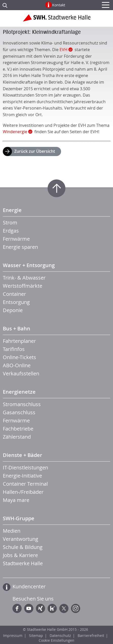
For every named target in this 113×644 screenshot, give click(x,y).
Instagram (76, 608)
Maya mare (16, 500)
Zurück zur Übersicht (35, 151)
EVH (63, 50)
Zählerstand (17, 437)
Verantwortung (20, 539)
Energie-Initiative (22, 476)
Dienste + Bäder (23, 455)
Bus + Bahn (17, 328)
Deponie (13, 310)
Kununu (52, 608)
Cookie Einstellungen (56, 640)
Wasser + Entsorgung (29, 265)
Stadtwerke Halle (23, 563)
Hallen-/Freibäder (23, 492)
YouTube (29, 608)
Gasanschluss (19, 412)
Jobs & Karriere (20, 555)
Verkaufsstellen (21, 373)
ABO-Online (17, 365)
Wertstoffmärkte (23, 286)
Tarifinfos (14, 349)
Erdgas (11, 231)
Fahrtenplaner (19, 341)
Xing (40, 608)
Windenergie (15, 132)
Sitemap (36, 635)
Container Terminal (25, 484)
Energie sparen (20, 247)
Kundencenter (29, 586)
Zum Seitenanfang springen (56, 188)
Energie (12, 210)
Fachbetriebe (18, 429)
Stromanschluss (22, 404)
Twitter (64, 608)
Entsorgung (16, 302)
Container (14, 294)
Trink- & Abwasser (24, 278)
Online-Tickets (19, 357)
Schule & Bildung (23, 547)
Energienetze (19, 392)
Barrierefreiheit (91, 635)
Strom (10, 223)
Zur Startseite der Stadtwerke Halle (57, 20)
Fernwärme (16, 239)
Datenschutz (60, 635)
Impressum (13, 635)
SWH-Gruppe (19, 518)
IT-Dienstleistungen (25, 467)
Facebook (17, 608)
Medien (12, 531)
